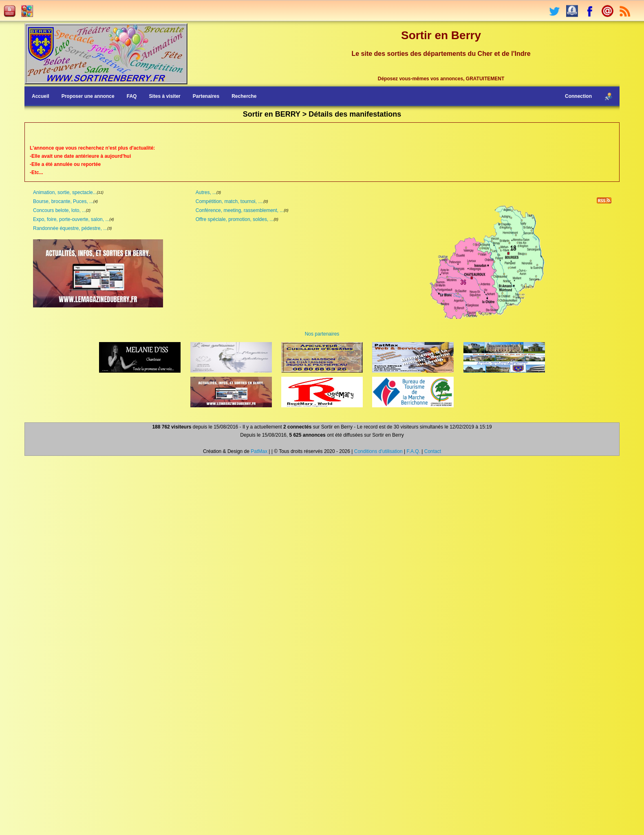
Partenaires (206, 96)
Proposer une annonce (88, 96)
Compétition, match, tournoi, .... (230, 201)
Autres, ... (206, 192)
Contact (433, 451)
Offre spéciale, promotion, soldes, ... (235, 219)
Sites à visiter (164, 96)
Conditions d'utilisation (378, 451)
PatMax (259, 451)
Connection (578, 96)
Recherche (244, 96)
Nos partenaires (322, 334)
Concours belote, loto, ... (60, 210)
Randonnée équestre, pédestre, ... (70, 228)
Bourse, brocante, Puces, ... (63, 201)
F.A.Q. (414, 451)
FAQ (132, 96)
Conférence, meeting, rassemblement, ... (240, 210)
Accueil (41, 96)
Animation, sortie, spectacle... (65, 192)
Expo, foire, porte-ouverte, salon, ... (71, 219)
